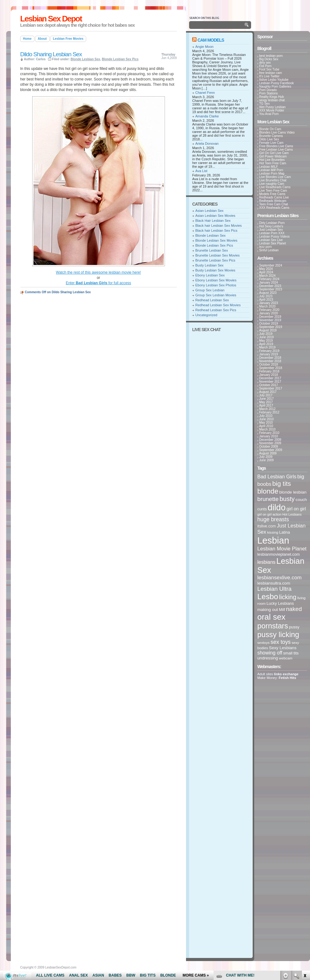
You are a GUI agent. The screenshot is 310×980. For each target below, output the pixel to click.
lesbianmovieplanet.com (279, 554)
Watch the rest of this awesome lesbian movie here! (98, 272)
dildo (277, 507)
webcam (286, 658)
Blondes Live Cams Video (277, 132)
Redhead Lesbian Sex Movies (218, 305)
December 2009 (270, 440)
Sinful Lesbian (269, 250)
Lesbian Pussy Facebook (277, 83)
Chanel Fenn (205, 93)
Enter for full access (98, 283)
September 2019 (271, 327)
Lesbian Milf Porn (271, 170)
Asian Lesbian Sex (209, 211)
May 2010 (266, 423)
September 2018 (271, 368)
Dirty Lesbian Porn (272, 223)
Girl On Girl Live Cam (274, 153)
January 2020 (269, 313)
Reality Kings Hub (271, 97)
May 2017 (266, 402)
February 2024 (269, 279)
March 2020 (267, 306)
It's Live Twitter (269, 76)
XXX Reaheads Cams (274, 208)
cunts (262, 509)
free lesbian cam (270, 73)
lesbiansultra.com (274, 583)
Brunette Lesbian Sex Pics (215, 260)
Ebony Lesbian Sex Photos (216, 285)
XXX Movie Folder (272, 110)
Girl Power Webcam (273, 156)
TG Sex (264, 104)
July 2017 (266, 395)
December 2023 (270, 286)
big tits (281, 483)
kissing (273, 532)
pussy (294, 627)
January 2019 (269, 354)
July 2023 (266, 296)
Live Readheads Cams (275, 187)
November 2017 (270, 382)
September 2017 (271, 388)
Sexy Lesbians (283, 648)
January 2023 (269, 303)
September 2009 (271, 450)
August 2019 (268, 330)
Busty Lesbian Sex (209, 265)
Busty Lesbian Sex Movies (215, 270)
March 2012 (267, 409)
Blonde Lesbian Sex (85, 59)
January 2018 (269, 375)
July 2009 (266, 457)
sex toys (281, 642)
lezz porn (266, 247)
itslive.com (267, 526)
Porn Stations (268, 93)
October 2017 (269, 385)
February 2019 (269, 351)
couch (301, 500)
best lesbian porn (271, 56)
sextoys (263, 643)
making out (268, 610)
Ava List (201, 171)
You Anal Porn (269, 114)
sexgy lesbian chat (272, 100)
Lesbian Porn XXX (272, 233)
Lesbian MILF (269, 167)
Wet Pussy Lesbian (272, 107)
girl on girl (296, 509)
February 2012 (269, 412)
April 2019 (266, 344)
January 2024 (269, 283)
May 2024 (266, 269)
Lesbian (273, 540)
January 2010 (269, 436)
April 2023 (266, 300)
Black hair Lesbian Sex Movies (219, 226)
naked (294, 609)
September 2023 (271, 289)
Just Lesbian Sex (271, 230)
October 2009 (269, 447)
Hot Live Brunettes (272, 160)
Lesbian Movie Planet (282, 549)
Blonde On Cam (270, 129)
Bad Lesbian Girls (277, 477)
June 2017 (266, 399)
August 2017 (268, 392)
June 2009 (266, 460)
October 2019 (269, 324)
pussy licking (278, 634)
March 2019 (267, 347)
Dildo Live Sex (269, 139)
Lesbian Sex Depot (51, 19)
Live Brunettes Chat (273, 180)
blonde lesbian (293, 492)
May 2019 (266, 341)
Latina (285, 532)
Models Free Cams (272, 194)
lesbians (266, 562)
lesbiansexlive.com (279, 578)
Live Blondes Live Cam (275, 177)
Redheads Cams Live (274, 197)
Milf (282, 610)
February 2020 (269, 310)
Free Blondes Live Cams (276, 146)
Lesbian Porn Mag (272, 173)
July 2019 (266, 334)
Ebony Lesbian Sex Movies (216, 280)
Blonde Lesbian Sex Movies (216, 240)
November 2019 (270, 320)
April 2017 (266, 406)
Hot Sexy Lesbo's (271, 226)
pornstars (273, 626)
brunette (268, 499)
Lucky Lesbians (280, 603)
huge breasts (273, 519)
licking (288, 597)
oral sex (271, 617)
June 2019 (266, 337)
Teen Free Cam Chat (274, 204)
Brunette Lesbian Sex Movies (217, 255)
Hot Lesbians (292, 514)
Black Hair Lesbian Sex (213, 221)
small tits (291, 653)
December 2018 (270, 358)
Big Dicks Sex (269, 59)
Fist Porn (265, 66)
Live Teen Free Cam (273, 191)
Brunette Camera (271, 136)
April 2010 (266, 426)
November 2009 (270, 443)
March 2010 (267, 429)
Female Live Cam (271, 143)
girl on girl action (269, 514)
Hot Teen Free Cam (273, 163)
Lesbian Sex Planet (272, 243)
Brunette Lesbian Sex (212, 250)
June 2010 (266, 419)
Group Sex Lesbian (210, 290)
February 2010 (269, 433)
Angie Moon (204, 47)
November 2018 (270, 361)
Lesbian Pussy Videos (274, 237)
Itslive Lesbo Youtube (274, 80)
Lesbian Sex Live (271, 240)
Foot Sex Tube (269, 69)
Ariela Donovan (207, 144)
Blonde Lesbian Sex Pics (120, 59)
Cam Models (211, 40)
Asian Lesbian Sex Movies (215, 216)
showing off (270, 653)
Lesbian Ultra (274, 589)
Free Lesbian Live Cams (276, 150)
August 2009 (268, 453)
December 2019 (270, 317)
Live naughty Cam (272, 184)
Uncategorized (206, 315)
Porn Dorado (268, 90)
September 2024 (271, 265)
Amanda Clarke (207, 116)
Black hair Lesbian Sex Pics (216, 230)
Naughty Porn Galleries (275, 87)
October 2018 (269, 365)
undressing (268, 658)
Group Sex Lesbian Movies (216, 295)
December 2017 (270, 378)
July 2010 (266, 416)
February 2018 (269, 371)
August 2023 (268, 293)
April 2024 (266, 272)
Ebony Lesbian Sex (210, 275)
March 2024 (267, 276)
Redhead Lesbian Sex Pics (216, 310)
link (305, 883)
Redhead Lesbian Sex (212, 300)
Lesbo (268, 597)
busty (287, 499)
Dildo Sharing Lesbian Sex (51, 54)
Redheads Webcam (273, 201)
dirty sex (265, 63)
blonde (268, 491)
